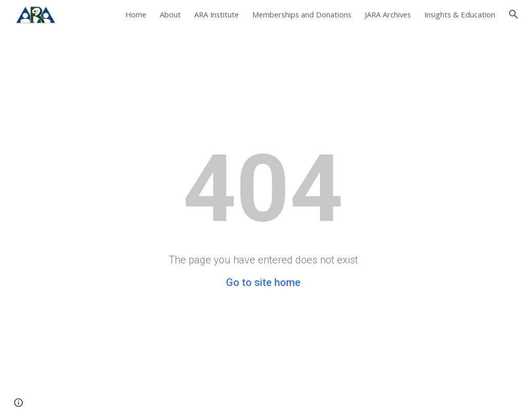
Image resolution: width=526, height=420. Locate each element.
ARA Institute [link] (217, 14)
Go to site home (263, 282)
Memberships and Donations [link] (302, 14)
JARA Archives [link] (388, 14)
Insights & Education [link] (460, 14)
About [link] (170, 14)
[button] (514, 14)
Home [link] (136, 14)
